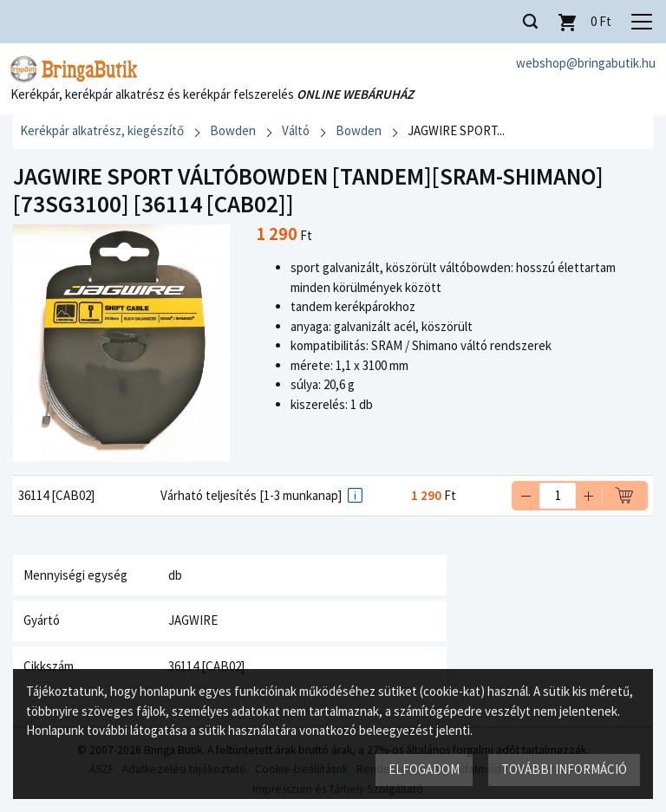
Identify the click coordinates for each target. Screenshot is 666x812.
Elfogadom (424, 769)
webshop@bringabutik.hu (586, 63)
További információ (564, 769)
